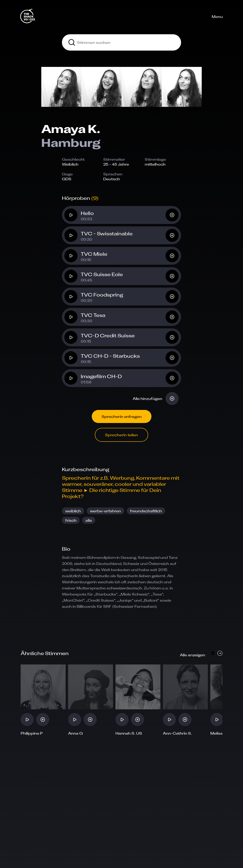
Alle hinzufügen (147, 399)
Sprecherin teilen (122, 435)
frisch (71, 520)
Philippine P (32, 733)
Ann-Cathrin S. (177, 733)
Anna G (75, 733)
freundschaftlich (146, 511)
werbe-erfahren (105, 511)
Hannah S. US (129, 733)
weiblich (73, 511)
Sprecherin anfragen (122, 416)
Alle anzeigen (193, 655)
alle (89, 520)
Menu (217, 17)
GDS (67, 179)
